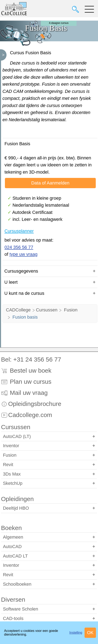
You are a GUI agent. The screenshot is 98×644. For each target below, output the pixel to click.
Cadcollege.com (27, 415)
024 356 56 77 (19, 247)
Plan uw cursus (26, 382)
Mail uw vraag (24, 393)
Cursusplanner (19, 231)
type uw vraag (23, 254)
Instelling (76, 633)
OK (90, 633)
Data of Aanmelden (50, 183)
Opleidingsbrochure (31, 404)
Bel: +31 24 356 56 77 (31, 359)
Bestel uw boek (26, 370)
